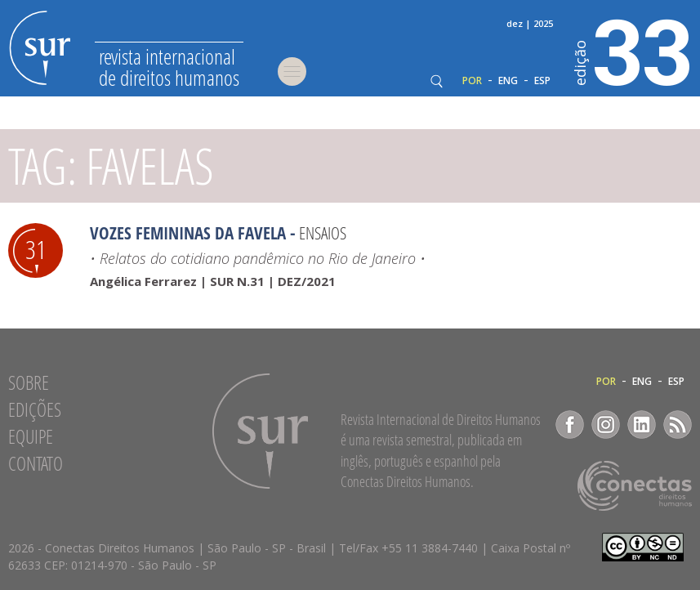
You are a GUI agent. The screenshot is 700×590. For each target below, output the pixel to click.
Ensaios (323, 233)
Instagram (606, 425)
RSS (678, 425)
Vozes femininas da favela (188, 233)
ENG (508, 81)
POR (472, 81)
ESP (542, 81)
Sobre (29, 382)
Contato (36, 463)
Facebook (570, 425)
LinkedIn (642, 425)
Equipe (31, 436)
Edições (35, 409)
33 (633, 50)
